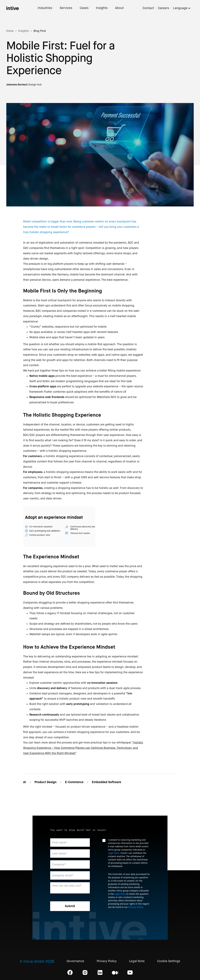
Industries (45, 8)
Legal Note (113, 853)
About (119, 8)
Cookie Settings (169, 961)
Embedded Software (106, 782)
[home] (13, 8)
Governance (75, 961)
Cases (84, 8)
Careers (163, 8)
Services (66, 8)
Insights (102, 8)
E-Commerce (74, 782)
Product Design (46, 782)
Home (10, 31)
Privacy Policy (136, 907)
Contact (148, 8)
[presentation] (126, 920)
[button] (183, 8)
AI (25, 782)
